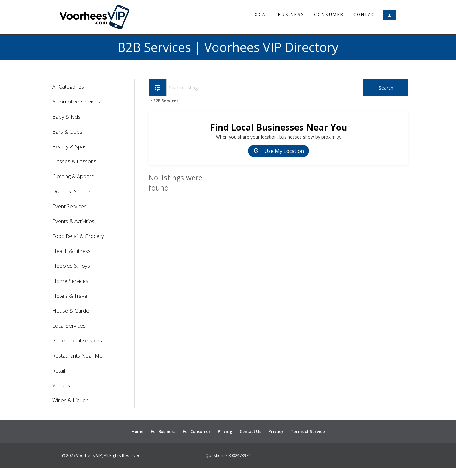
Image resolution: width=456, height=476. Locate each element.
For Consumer (197, 431)
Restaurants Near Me (77, 356)
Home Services (70, 281)
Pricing (225, 431)
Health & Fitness (71, 251)
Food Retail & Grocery (78, 236)
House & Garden (72, 311)
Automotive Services (76, 101)
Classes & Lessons (74, 161)
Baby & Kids (66, 117)
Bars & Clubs (67, 132)
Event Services (69, 206)
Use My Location (279, 151)
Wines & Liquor (70, 400)
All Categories (68, 87)
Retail (59, 370)
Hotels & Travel (70, 296)
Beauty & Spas (69, 146)
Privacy (276, 431)
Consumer (329, 14)
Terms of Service (308, 431)
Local (260, 14)
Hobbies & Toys (71, 266)
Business (291, 14)
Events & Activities (73, 221)
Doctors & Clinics (72, 191)
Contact (366, 14)
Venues (61, 385)
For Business (163, 431)
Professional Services (77, 340)
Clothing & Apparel (74, 176)
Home (137, 431)
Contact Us (250, 431)
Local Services (69, 326)
